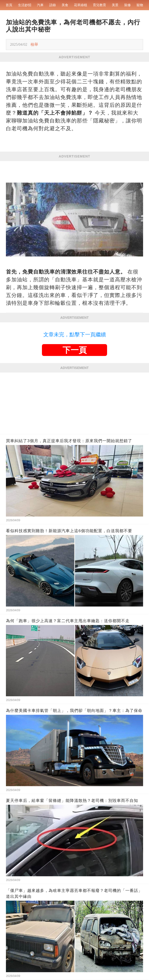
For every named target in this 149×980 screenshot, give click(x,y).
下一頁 (75, 350)
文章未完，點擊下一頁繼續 (75, 335)
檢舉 (34, 44)
